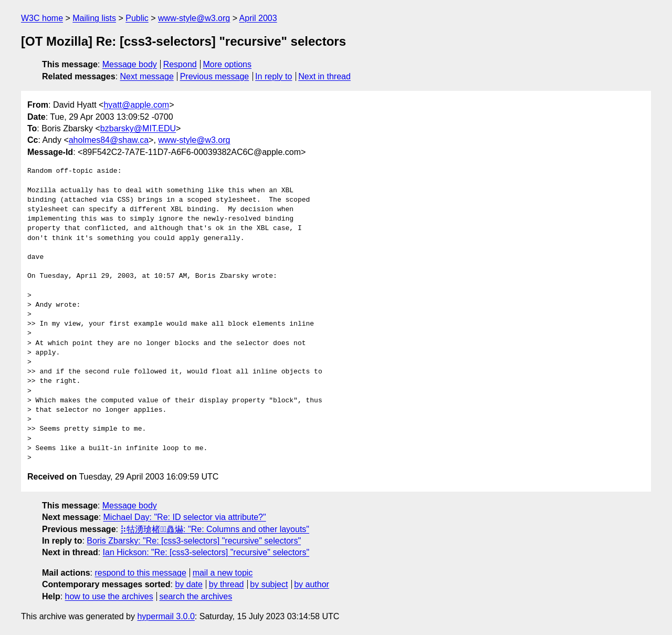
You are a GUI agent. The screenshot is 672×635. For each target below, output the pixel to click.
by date (188, 584)
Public (137, 18)
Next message (147, 76)
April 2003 (258, 18)
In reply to (274, 76)
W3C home (42, 18)
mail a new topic (223, 573)
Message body (130, 64)
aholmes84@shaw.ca (109, 140)
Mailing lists (94, 18)
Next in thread (324, 76)
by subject (269, 584)
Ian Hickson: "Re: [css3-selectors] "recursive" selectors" (206, 552)
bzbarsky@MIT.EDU (138, 128)
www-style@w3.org (194, 18)
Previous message (215, 76)
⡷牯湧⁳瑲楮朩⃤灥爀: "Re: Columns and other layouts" (215, 529)
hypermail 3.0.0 (166, 616)
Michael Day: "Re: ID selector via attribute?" (185, 517)
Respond (180, 64)
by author (312, 584)
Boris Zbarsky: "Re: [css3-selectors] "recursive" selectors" (194, 541)
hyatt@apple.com (136, 105)
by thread (227, 584)
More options (228, 64)
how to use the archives (109, 596)
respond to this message (140, 573)
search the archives (196, 596)
